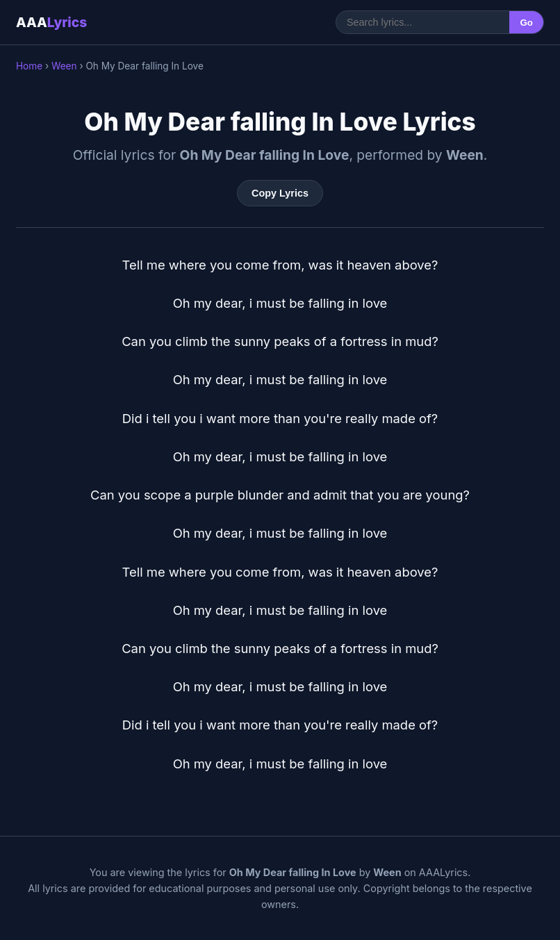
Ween (64, 66)
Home (29, 66)
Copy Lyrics (280, 193)
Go (526, 23)
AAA (51, 22)
